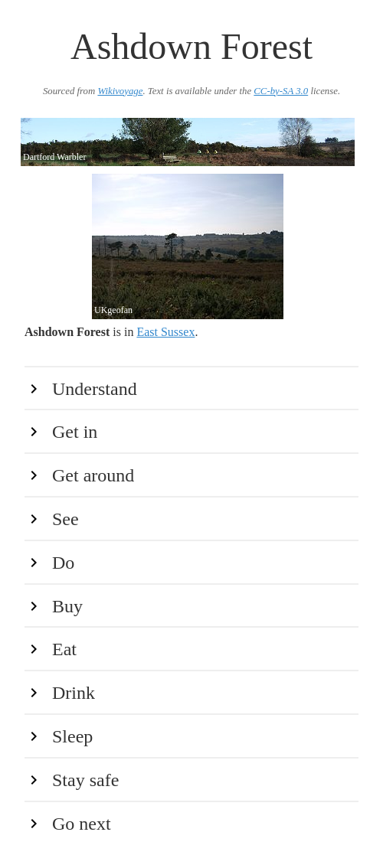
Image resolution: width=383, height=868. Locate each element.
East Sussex (165, 332)
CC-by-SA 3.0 (281, 91)
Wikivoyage (120, 91)
